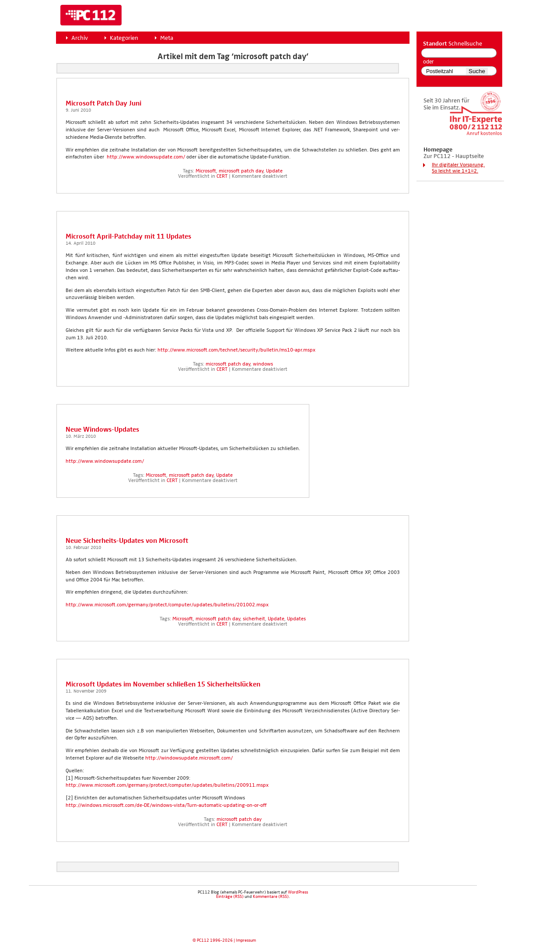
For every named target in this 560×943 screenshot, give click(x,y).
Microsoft (206, 171)
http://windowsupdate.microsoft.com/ (188, 758)
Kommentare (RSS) (271, 897)
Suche (477, 71)
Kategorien (124, 38)
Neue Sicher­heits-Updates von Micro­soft (127, 541)
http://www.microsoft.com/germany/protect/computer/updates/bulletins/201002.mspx (167, 605)
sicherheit (254, 619)
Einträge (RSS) (230, 897)
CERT (222, 176)
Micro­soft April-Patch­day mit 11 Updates (128, 237)
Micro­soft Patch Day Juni (103, 104)
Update (274, 171)
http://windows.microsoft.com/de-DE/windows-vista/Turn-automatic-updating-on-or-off (166, 806)
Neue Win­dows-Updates (102, 430)
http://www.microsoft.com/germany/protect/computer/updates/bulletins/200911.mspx (167, 785)
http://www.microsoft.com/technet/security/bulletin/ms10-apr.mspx (236, 350)
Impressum (246, 940)
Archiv (80, 38)
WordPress (298, 892)
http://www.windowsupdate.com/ (145, 157)
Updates (296, 619)
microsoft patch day (241, 171)
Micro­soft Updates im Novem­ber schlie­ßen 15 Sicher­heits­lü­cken (163, 684)
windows (263, 364)
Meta (167, 38)
